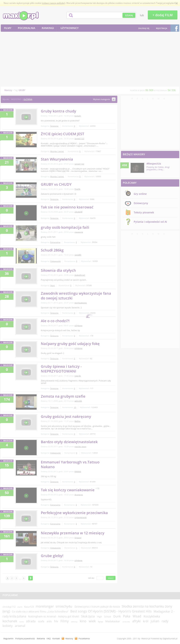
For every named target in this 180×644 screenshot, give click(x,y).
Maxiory (69, 638)
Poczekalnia (84, 638)
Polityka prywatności (25, 638)
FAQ (49, 638)
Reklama (41, 638)
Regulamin (8, 638)
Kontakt (56, 638)
